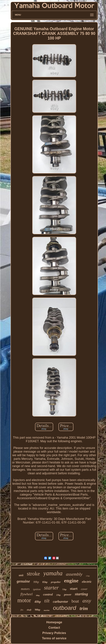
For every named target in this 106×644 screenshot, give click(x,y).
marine (47, 610)
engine (71, 581)
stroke (33, 574)
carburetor (61, 602)
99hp (36, 582)
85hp (45, 582)
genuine (23, 581)
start (74, 589)
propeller (56, 582)
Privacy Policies (54, 633)
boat (75, 601)
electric (87, 582)
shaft (29, 610)
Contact (54, 628)
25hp (58, 595)
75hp (64, 589)
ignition (37, 589)
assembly (74, 574)
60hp (38, 595)
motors (25, 589)
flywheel (27, 594)
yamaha (53, 573)
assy (87, 601)
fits (22, 610)
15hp (88, 576)
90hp (37, 610)
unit (21, 575)
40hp (38, 602)
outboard (65, 608)
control (48, 594)
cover (84, 589)
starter (51, 588)
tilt (47, 601)
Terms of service (54, 638)
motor (24, 600)
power (68, 595)
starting (81, 594)
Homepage (54, 622)
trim (84, 608)
